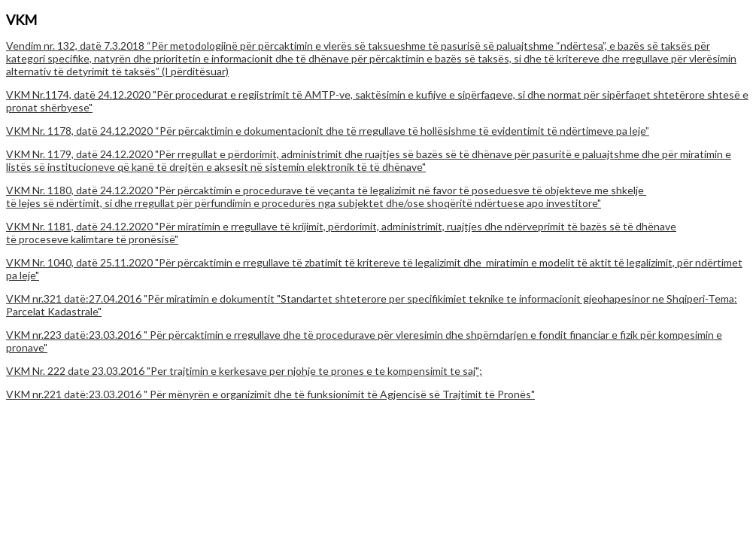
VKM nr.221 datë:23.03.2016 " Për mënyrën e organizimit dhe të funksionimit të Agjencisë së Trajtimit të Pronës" (270, 394)
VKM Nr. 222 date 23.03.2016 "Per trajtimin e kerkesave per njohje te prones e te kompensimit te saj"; (244, 371)
